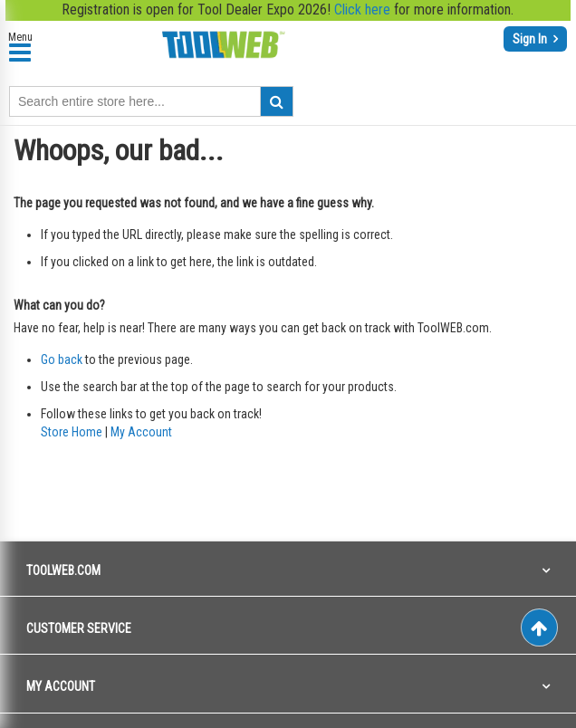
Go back (62, 359)
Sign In (531, 39)
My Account (141, 432)
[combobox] (151, 101)
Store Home (72, 432)
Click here (362, 10)
